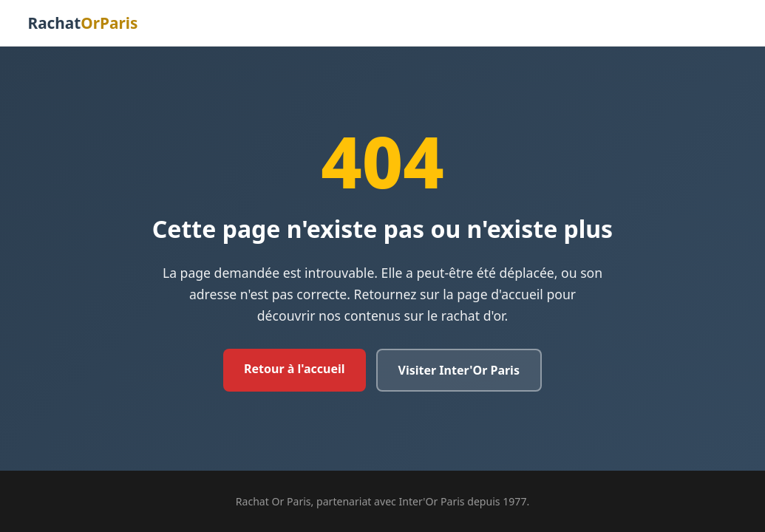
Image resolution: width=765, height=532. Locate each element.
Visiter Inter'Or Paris (459, 370)
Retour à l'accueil (294, 369)
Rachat (83, 23)
